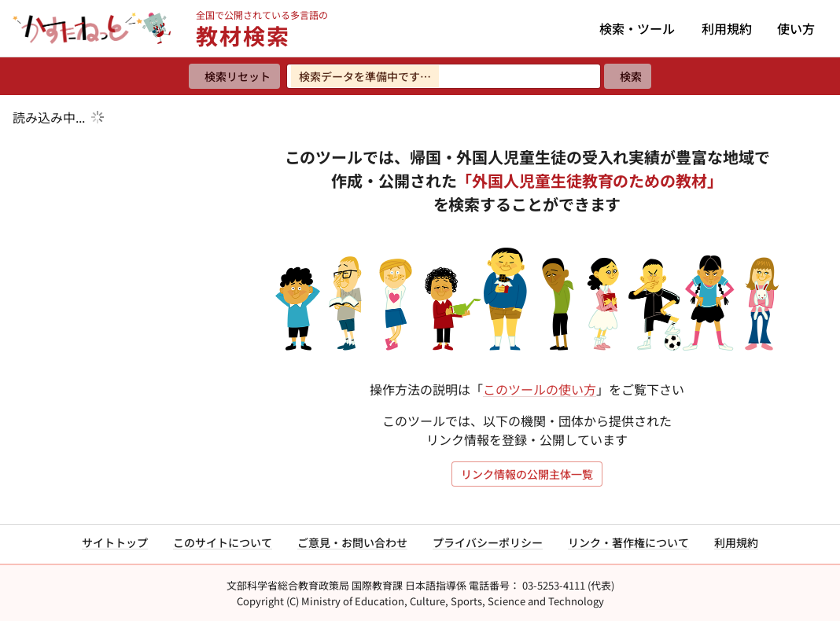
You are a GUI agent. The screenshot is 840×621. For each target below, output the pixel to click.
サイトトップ (115, 542)
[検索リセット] (234, 76)
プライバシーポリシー (488, 542)
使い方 (796, 28)
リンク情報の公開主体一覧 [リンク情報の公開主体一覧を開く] (527, 474)
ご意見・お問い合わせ (352, 542)
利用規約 (727, 28)
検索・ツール (637, 28)
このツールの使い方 (540, 389)
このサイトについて (223, 542)
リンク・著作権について (628, 542)
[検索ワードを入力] (444, 76)
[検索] (628, 76)
